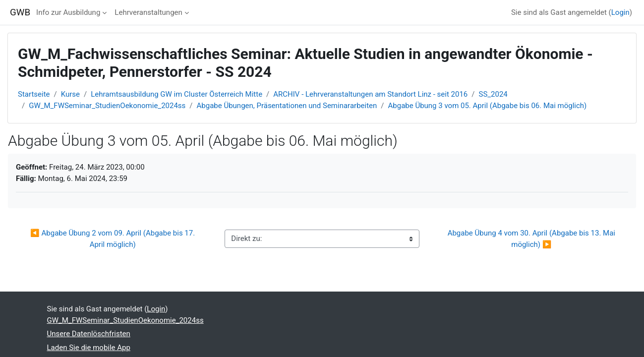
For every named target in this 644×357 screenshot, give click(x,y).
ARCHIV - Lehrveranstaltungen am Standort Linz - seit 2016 (370, 94)
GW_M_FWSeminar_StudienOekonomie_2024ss (107, 106)
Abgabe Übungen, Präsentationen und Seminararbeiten (287, 106)
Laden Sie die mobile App (89, 348)
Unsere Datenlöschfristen (89, 334)
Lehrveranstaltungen (148, 12)
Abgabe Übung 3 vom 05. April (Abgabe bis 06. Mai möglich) (488, 106)
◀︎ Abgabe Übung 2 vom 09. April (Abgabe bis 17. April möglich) (114, 239)
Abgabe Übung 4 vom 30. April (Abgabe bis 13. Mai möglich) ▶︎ (532, 239)
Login (620, 12)
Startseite (34, 94)
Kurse (70, 94)
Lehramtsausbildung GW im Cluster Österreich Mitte (176, 94)
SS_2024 (493, 94)
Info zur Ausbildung (68, 12)
